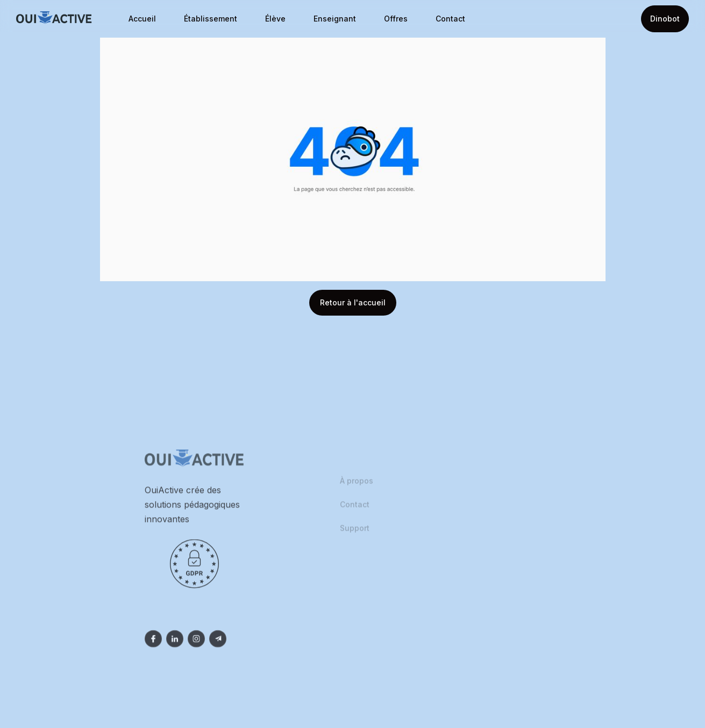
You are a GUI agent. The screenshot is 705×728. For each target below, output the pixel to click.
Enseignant (335, 19)
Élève (275, 19)
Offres (396, 19)
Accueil (142, 19)
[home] (54, 19)
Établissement (211, 19)
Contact (450, 19)
